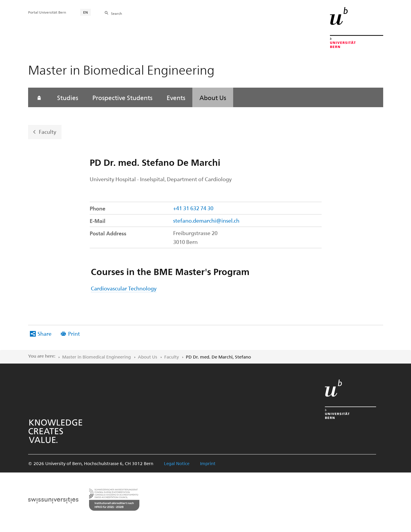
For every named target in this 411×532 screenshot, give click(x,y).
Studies (68, 97)
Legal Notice (177, 463)
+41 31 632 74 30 (193, 208)
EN (86, 12)
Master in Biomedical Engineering (96, 357)
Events (176, 97)
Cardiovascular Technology (124, 288)
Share (45, 333)
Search (116, 13)
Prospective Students (122, 97)
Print (74, 333)
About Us (213, 97)
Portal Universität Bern (47, 12)
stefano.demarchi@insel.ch (206, 220)
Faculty (47, 132)
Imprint (208, 463)
